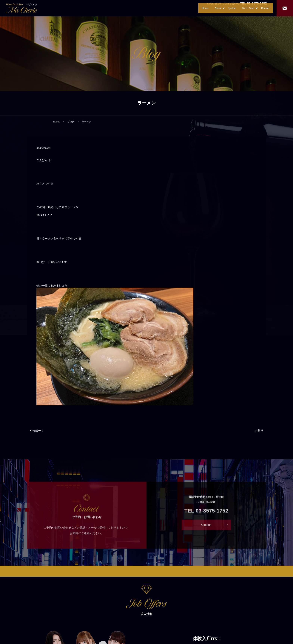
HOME (56, 122)
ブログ (71, 122)
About (206, 8)
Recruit (262, 8)
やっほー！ (37, 431)
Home (192, 8)
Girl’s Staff (241, 8)
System (223, 8)
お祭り (259, 431)
